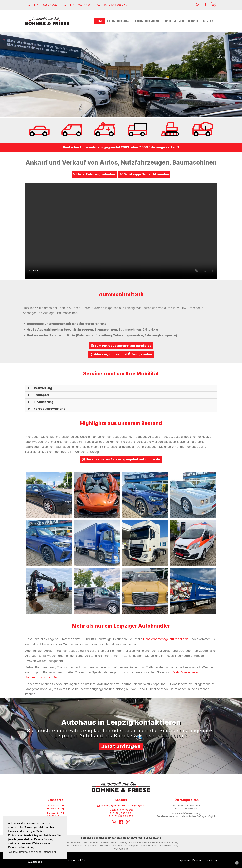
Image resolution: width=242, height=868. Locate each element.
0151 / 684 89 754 (112, 5)
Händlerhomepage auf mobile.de (166, 639)
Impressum (185, 860)
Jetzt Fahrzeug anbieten (94, 174)
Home (99, 21)
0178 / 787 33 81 (78, 5)
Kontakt (209, 21)
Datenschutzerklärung (205, 860)
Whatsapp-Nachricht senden (144, 174)
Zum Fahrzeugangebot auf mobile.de (121, 346)
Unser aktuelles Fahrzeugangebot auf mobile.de (121, 459)
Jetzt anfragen (121, 746)
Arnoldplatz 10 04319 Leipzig (55, 807)
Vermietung (43, 388)
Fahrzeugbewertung (50, 409)
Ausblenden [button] (35, 862)
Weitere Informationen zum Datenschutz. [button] (33, 852)
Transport (42, 395)
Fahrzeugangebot (148, 21)
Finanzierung (44, 402)
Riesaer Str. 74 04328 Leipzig (55, 815)
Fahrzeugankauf (119, 21)
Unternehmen (174, 21)
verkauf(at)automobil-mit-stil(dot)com (121, 806)
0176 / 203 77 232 (43, 5)
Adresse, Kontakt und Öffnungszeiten (121, 354)
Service (193, 21)
